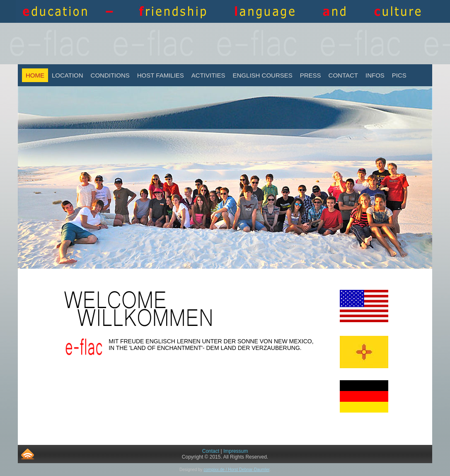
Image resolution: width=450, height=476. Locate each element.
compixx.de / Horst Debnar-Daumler (236, 470)
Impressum (236, 451)
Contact (343, 75)
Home (35, 75)
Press (311, 75)
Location (68, 75)
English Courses (263, 75)
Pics (399, 75)
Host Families (161, 75)
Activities (208, 75)
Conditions (110, 75)
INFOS (375, 75)
